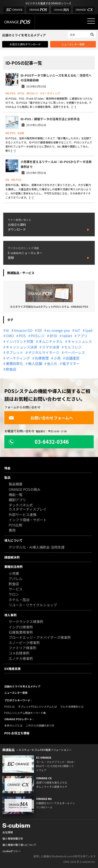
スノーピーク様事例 (24, 643)
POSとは (10, 706)
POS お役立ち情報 (17, 733)
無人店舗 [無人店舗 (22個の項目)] (35, 363)
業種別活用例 (13, 567)
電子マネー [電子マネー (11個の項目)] (71, 363)
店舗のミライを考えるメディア (22, 686)
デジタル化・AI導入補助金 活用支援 (37, 547)
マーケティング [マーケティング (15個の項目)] (18, 358)
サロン (14, 594)
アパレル (16, 579)
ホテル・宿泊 (19, 600)
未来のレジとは (13, 725)
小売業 (14, 574)
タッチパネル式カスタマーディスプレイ (28, 507)
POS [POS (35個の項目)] (22, 336)
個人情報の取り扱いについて (19, 845)
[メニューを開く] (91, 21)
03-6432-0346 (39, 441)
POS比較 (16, 525)
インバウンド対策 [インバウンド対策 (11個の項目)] (20, 341)
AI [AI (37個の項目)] (7, 330)
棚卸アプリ (17, 500)
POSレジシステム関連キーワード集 (25, 713)
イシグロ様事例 (21, 627)
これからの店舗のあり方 (40, 725)
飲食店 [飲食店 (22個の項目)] (11, 369)
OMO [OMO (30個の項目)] (10, 336)
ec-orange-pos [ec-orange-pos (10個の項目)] (58, 330)
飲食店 (14, 584)
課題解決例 (12, 557)
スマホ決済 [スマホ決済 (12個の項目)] (51, 347)
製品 (7, 477)
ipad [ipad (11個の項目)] (89, 330)
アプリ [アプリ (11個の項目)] (82, 336)
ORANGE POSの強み (25, 490)
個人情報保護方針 (13, 838)
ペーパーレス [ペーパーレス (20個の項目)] (75, 352)
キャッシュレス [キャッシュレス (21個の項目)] (80, 341)
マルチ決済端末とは (72, 706)
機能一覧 (16, 495)
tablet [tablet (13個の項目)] (67, 336)
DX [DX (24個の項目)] (40, 330)
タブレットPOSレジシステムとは (37, 706)
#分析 (21, 133)
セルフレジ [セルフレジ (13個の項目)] (73, 347)
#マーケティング (50, 93)
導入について (13, 540)
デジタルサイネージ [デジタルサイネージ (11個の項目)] (44, 352)
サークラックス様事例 (26, 622)
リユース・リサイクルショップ (33, 605)
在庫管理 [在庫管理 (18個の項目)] (42, 358)
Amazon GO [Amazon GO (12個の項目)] (23, 330)
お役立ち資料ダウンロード (25, 44)
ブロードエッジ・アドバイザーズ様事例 (40, 638)
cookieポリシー (12, 851)
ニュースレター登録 (73, 44)
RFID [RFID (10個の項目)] (53, 336)
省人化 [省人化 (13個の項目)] (52, 363)
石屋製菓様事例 (21, 632)
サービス (16, 589)
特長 (7, 468)
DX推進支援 (12, 669)
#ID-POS (10, 93)
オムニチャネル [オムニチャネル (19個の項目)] (51, 341)
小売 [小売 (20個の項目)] (57, 358)
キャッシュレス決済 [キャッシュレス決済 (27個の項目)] (21, 347)
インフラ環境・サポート (28, 520)
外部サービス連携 (22, 515)
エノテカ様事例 (21, 659)
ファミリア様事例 (22, 648)
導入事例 (10, 615)
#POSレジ (32, 93)
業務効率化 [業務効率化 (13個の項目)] (14, 363)
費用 (12, 530)
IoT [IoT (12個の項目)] (78, 330)
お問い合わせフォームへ (41, 418)
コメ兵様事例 (19, 653)
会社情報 (8, 832)
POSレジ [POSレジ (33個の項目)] (38, 336)
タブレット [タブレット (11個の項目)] (14, 352)
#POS (21, 93)
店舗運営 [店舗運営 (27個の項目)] (72, 358)
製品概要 (16, 484)
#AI (7, 180)
